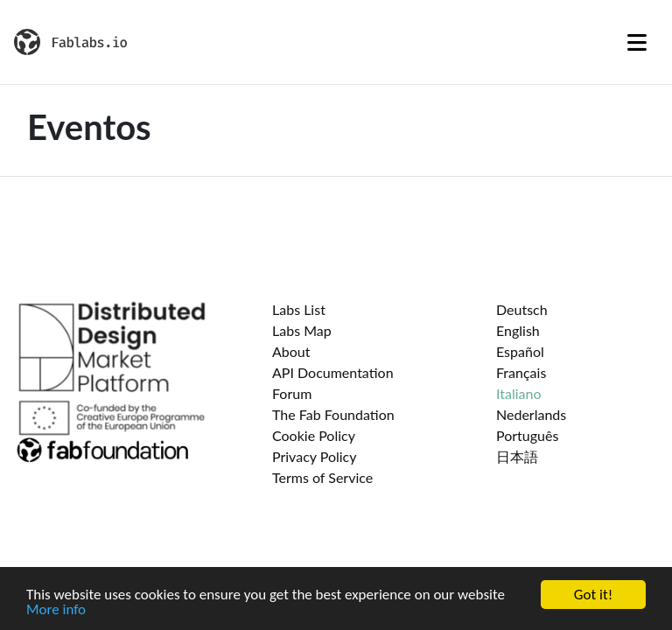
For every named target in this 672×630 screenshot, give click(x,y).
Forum (292, 393)
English (518, 330)
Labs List (299, 309)
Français (521, 372)
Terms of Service (322, 477)
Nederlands (531, 414)
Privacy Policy (315, 456)
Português (527, 435)
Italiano (519, 393)
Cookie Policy (314, 435)
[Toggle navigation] (637, 42)
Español (520, 351)
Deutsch (522, 309)
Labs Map (302, 330)
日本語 (517, 456)
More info (56, 611)
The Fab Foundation (333, 414)
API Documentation (333, 372)
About (291, 351)
